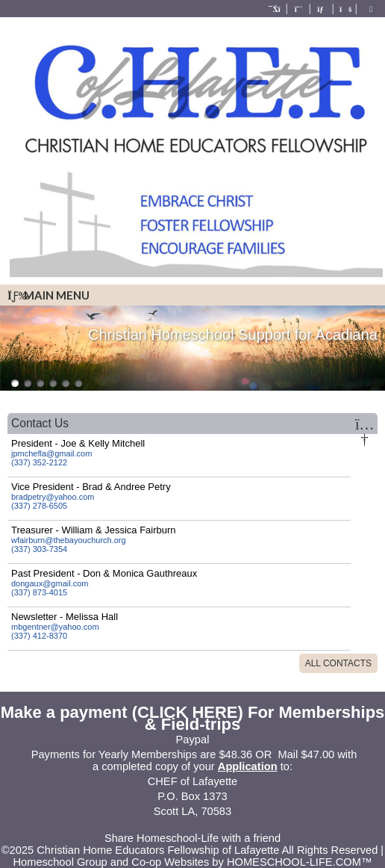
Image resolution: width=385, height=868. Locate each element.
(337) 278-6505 (39, 506)
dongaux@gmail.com (50, 583)
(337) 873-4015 (39, 592)
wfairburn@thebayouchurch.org (69, 540)
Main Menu (48, 295)
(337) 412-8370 (39, 636)
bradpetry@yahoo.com (53, 497)
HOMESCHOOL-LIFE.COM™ (300, 862)
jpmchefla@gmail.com (51, 453)
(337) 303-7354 (39, 549)
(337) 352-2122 (39, 462)
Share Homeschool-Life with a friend (192, 838)
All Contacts (338, 663)
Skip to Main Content (192, 826)
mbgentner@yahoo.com (55, 627)
